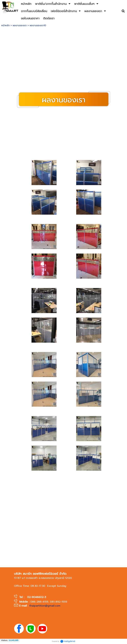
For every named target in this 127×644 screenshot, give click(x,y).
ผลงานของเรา (20, 25)
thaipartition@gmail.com (45, 606)
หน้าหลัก (6, 25)
